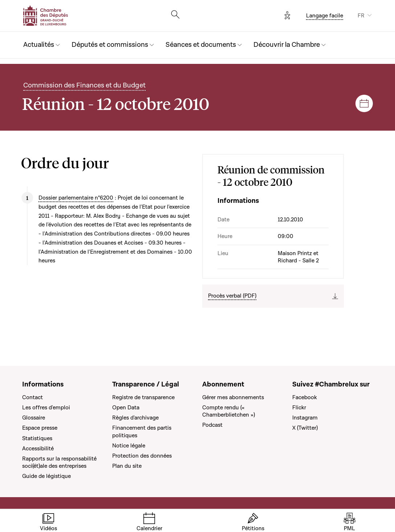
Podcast (212, 425)
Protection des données (142, 456)
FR (361, 16)
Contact (32, 397)
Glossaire (34, 418)
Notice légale (129, 446)
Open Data (126, 408)
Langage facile (325, 16)
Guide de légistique (46, 476)
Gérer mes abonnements (233, 397)
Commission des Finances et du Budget (84, 85)
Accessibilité (38, 449)
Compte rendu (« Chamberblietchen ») (229, 411)
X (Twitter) (305, 428)
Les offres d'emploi (46, 408)
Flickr (299, 408)
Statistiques (37, 438)
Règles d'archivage (135, 418)
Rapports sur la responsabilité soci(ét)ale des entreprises (59, 462)
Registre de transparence (143, 397)
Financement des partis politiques (142, 431)
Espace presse (40, 428)
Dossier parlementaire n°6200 (76, 198)
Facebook (305, 397)
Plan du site (127, 466)
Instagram (305, 418)
